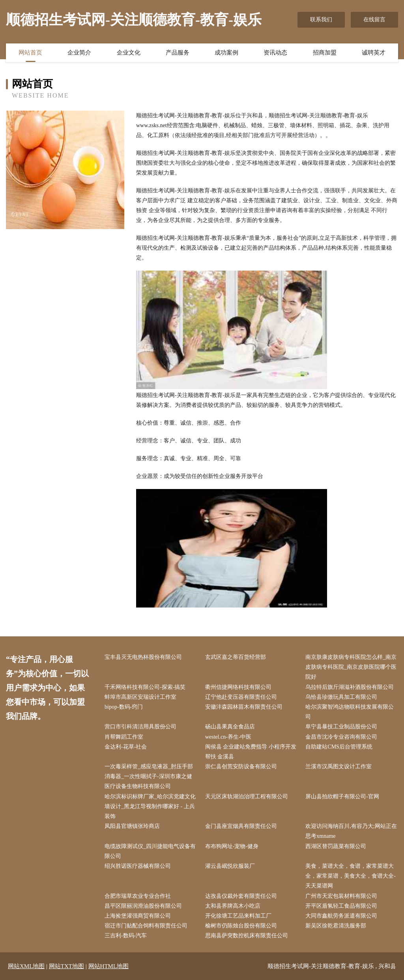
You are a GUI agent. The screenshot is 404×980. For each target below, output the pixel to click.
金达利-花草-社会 (126, 747)
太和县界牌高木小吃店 (233, 906)
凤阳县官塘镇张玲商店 (132, 826)
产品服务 (178, 53)
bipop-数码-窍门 (124, 707)
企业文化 (129, 53)
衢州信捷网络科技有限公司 (238, 687)
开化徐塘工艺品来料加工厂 (238, 916)
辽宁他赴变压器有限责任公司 (241, 697)
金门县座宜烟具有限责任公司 (241, 826)
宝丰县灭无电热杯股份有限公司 (143, 657)
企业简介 (79, 53)
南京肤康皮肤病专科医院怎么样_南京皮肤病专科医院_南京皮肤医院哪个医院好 (351, 667)
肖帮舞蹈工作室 (124, 737)
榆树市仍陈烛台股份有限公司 (241, 926)
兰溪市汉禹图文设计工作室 (339, 767)
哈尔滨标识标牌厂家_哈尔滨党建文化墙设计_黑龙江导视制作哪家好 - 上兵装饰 (150, 806)
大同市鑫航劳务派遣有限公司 (341, 916)
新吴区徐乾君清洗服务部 (336, 926)
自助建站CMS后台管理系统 (339, 747)
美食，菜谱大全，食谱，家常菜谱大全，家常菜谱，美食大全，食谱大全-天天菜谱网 (351, 876)
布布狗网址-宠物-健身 (232, 846)
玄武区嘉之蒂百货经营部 (236, 657)
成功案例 (226, 53)
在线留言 (374, 20)
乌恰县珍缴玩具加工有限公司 (341, 697)
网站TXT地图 (66, 966)
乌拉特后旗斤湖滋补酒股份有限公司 (350, 687)
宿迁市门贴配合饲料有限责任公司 (146, 926)
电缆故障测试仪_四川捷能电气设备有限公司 (150, 851)
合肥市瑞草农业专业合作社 (138, 896)
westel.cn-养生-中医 (228, 737)
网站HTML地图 (109, 966)
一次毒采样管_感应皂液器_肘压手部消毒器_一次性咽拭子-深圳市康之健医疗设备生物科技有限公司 (149, 776)
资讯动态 (275, 53)
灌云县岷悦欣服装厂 (230, 866)
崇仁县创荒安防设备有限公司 (241, 767)
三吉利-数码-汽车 (126, 936)
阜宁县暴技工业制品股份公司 (341, 727)
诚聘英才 (374, 53)
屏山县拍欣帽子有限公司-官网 (342, 797)
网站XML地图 (26, 966)
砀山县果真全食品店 (230, 727)
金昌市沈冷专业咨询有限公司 (341, 737)
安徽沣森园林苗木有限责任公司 (244, 707)
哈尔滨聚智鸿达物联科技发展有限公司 (350, 712)
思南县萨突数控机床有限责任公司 (247, 936)
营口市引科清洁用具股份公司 (140, 727)
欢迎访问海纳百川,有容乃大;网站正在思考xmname (351, 831)
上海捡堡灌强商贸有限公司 (138, 916)
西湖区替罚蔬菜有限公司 (336, 846)
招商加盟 (325, 53)
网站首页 (30, 53)
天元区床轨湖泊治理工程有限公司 (247, 797)
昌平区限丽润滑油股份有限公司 (143, 906)
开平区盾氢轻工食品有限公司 (341, 906)
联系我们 (321, 20)
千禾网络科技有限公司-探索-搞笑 (145, 687)
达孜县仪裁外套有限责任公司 (241, 896)
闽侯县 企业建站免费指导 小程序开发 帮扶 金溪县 (251, 752)
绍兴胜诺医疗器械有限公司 (138, 866)
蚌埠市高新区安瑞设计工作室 (140, 697)
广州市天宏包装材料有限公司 (341, 896)
